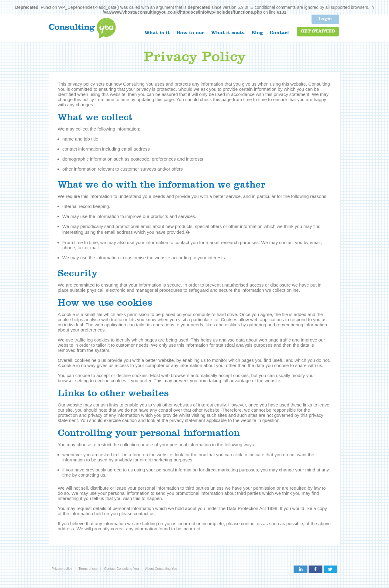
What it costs (228, 33)
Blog (257, 33)
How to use (190, 33)
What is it (157, 33)
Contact (279, 33)
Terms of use (88, 569)
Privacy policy (62, 569)
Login (325, 19)
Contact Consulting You (121, 569)
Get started (318, 31)
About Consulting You (161, 569)
